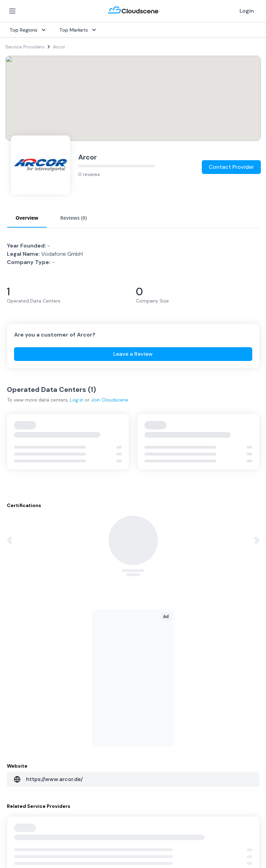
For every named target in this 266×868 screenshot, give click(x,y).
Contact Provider (231, 167)
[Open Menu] (12, 11)
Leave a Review (133, 354)
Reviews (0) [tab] (73, 218)
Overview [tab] (27, 218)
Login (247, 11)
